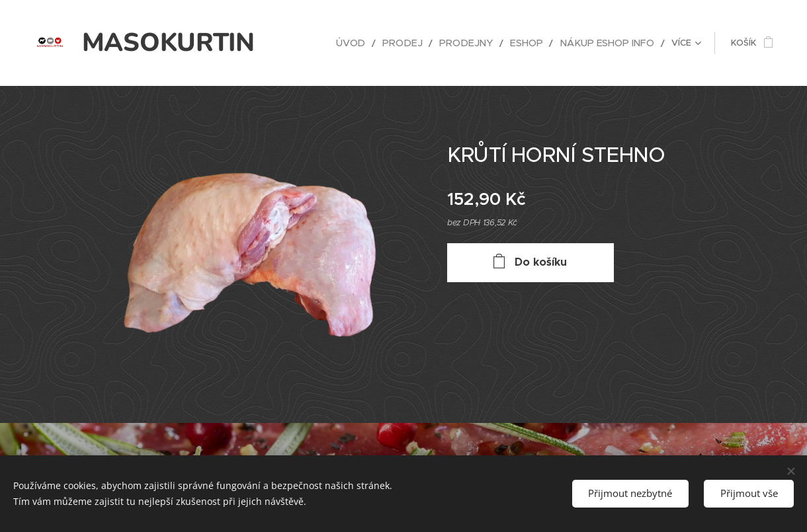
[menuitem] (316, 43)
